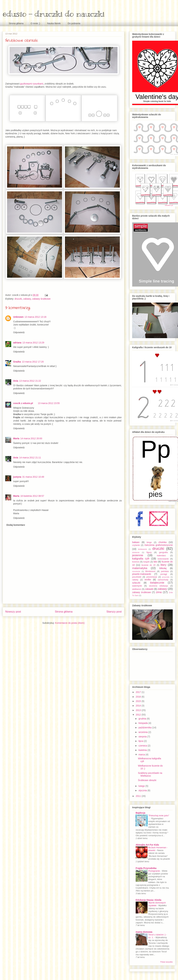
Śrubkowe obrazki (147, 780)
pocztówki (137, 577)
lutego (142, 786)
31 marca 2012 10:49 (33, 477)
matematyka (140, 568)
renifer (148, 580)
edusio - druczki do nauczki (54, 14)
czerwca (143, 746)
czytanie (136, 545)
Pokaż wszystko (167, 962)
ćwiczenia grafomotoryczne (159, 545)
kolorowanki (163, 559)
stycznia (143, 790)
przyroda (166, 577)
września (143, 732)
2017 (139, 692)
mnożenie (136, 571)
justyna (17, 477)
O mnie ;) (35, 23)
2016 (139, 697)
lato (156, 562)
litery (163, 565)
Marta (16, 438)
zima (159, 592)
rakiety (135, 580)
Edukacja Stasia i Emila (148, 900)
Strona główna (16, 23)
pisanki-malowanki (142, 574)
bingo (149, 542)
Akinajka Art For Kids (147, 845)
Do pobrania (74, 23)
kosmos (136, 562)
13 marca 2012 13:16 (35, 317)
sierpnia (143, 737)
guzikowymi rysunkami (32, 84)
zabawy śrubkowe (41, 299)
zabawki (149, 589)
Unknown (18, 317)
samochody (163, 580)
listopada (143, 723)
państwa (165, 571)
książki (147, 562)
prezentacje (152, 577)
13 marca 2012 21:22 (30, 381)
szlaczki (136, 583)
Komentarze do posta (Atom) (70, 623)
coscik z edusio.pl (23, 403)
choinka (163, 542)
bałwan (136, 542)
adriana (17, 343)
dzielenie (136, 552)
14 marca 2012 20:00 (31, 438)
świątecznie (157, 583)
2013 (139, 710)
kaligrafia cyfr (141, 559)
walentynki (137, 586)
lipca (141, 741)
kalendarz (161, 556)
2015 (139, 701)
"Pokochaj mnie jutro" (159, 816)
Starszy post (114, 612)
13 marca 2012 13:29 (33, 343)
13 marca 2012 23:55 (49, 403)
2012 (139, 715)
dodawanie (142, 549)
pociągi (164, 574)
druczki (18, 299)
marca (142, 755)
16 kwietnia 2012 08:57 (32, 496)
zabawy (27, 299)
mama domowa (144, 932)
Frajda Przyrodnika (146, 868)
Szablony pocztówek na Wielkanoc (150, 774)
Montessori (150, 571)
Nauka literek (54, 23)
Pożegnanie (154, 871)
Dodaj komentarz (16, 525)
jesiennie (138, 555)
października (145, 728)
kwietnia (143, 750)
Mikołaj (163, 568)
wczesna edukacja (159, 586)
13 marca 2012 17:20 (33, 362)
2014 (139, 706)
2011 (139, 796)
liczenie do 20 (148, 565)
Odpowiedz (19, 332)
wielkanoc (137, 589)
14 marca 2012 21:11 (30, 458)
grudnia (143, 719)
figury (149, 552)
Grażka (17, 362)
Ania (16, 381)
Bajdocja (140, 813)
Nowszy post (13, 612)
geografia (163, 552)
